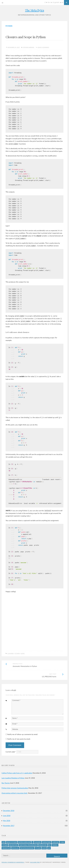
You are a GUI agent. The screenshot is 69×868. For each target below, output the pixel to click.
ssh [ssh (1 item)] (49, 848)
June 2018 (7, 816)
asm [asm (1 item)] (4, 842)
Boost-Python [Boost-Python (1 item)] (12, 842)
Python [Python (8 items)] (38, 848)
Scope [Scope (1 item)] (44, 848)
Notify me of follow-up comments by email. (23, 734)
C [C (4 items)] (32, 842)
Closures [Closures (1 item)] (38, 842)
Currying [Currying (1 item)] (55, 842)
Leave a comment (43, 47)
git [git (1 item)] (50, 845)
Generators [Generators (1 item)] (43, 845)
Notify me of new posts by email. (19, 739)
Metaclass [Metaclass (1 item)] (15, 848)
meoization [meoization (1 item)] (6, 848)
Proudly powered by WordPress (13, 862)
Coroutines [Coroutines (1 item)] (47, 842)
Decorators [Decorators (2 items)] (13, 845)
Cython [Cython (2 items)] (5, 845)
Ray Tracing (6, 783)
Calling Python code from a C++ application (17, 773)
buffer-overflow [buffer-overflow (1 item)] (24, 842)
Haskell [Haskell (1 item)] (55, 845)
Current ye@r (11, 752)
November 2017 (9, 826)
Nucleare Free (35, 862)
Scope (23, 653)
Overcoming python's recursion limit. (15, 793)
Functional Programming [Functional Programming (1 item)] (28, 845)
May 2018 (7, 821)
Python (9, 26)
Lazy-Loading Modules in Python (13, 778)
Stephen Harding (28, 47)
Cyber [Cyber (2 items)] (62, 842)
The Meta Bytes (34, 10)
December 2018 (9, 811)
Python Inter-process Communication (15, 788)
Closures (11, 653)
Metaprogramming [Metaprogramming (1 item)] (27, 848)
